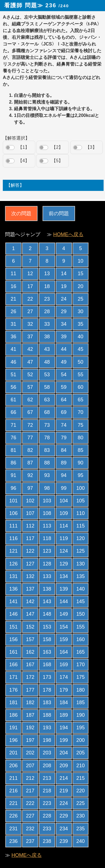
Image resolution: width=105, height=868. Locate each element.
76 (13, 438)
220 (80, 791)
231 (13, 829)
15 (80, 274)
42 (30, 349)
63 (47, 400)
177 (30, 690)
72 (30, 425)
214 (64, 778)
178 (47, 690)
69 (64, 412)
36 (13, 337)
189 (64, 715)
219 (64, 791)
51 (13, 375)
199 (64, 740)
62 (30, 400)
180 (80, 690)
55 (80, 375)
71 (13, 425)
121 (13, 551)
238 (47, 841)
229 (64, 816)
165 (80, 652)
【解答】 (15, 185)
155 (80, 627)
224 (64, 803)
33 (47, 324)
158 (47, 639)
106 (13, 513)
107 (30, 513)
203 (47, 753)
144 (64, 601)
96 (13, 488)
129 (64, 564)
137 (30, 589)
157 (30, 639)
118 (47, 538)
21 (13, 299)
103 (47, 501)
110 (80, 513)
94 (64, 475)
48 (47, 362)
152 (30, 627)
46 (13, 362)
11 (13, 274)
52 (30, 375)
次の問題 (21, 214)
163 (47, 652)
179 (64, 690)
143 (47, 601)
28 (47, 311)
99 (64, 488)
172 (30, 677)
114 (64, 526)
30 (80, 311)
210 (80, 766)
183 (47, 702)
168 (47, 665)
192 (30, 728)
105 (80, 501)
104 (64, 501)
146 (13, 614)
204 (64, 753)
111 (13, 526)
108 (47, 513)
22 (30, 299)
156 (13, 639)
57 (30, 387)
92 (30, 475)
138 (47, 589)
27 (30, 311)
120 (80, 538)
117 (30, 538)
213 (47, 778)
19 (64, 286)
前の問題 (59, 214)
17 (30, 286)
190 (80, 715)
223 (47, 803)
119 (64, 538)
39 (64, 337)
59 (64, 387)
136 (13, 589)
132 (30, 576)
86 (13, 463)
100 (80, 488)
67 (30, 412)
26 (13, 311)
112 (30, 526)
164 (64, 652)
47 (30, 362)
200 (80, 740)
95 (80, 475)
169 (64, 665)
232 (30, 829)
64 (64, 400)
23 (47, 299)
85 (80, 450)
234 (64, 829)
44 (64, 349)
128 (47, 564)
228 (47, 816)
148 (47, 614)
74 (64, 425)
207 (30, 766)
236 (13, 841)
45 (80, 349)
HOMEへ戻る (68, 234)
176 (13, 690)
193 (47, 728)
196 (13, 740)
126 (13, 564)
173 (47, 677)
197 (30, 740)
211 (13, 778)
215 (80, 778)
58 (47, 387)
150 (80, 614)
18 (47, 286)
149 (64, 614)
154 (64, 627)
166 (13, 665)
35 (80, 324)
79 (64, 438)
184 (64, 702)
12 (30, 274)
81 (13, 450)
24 (64, 299)
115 (80, 526)
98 (47, 488)
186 (13, 715)
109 (64, 513)
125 (80, 551)
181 (13, 702)
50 (80, 362)
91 (13, 475)
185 (80, 702)
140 (80, 589)
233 (47, 829)
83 (47, 450)
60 (80, 387)
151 (13, 627)
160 (80, 639)
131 (13, 576)
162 (30, 652)
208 (47, 766)
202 (30, 753)
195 (80, 728)
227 (30, 816)
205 (80, 753)
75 (80, 425)
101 (13, 501)
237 (30, 841)
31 (13, 324)
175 (80, 677)
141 (13, 601)
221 (13, 803)
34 (64, 324)
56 (13, 387)
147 (30, 614)
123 (47, 551)
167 (30, 665)
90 (80, 463)
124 (64, 551)
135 (80, 576)
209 (64, 766)
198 (47, 740)
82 (30, 450)
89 (64, 463)
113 (47, 526)
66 (13, 412)
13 (47, 274)
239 (64, 841)
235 (80, 829)
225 (80, 803)
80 (80, 438)
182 (30, 702)
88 (47, 463)
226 (13, 816)
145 (80, 601)
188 (47, 715)
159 (64, 639)
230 (80, 816)
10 (80, 261)
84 (64, 450)
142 (30, 601)
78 (47, 438)
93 (47, 475)
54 (64, 375)
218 (47, 791)
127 (30, 564)
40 (80, 337)
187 (30, 715)
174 (64, 677)
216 (13, 791)
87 (30, 463)
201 (13, 753)
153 (47, 627)
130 (80, 564)
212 (30, 778)
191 (13, 728)
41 (13, 349)
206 (13, 766)
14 (64, 274)
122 (30, 551)
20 (80, 286)
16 (13, 286)
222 (30, 803)
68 (47, 412)
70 (80, 412)
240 (80, 841)
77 (30, 438)
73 (47, 425)
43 (47, 349)
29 (64, 311)
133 (47, 576)
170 (80, 665)
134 (64, 576)
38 (47, 337)
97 (30, 488)
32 (30, 324)
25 (80, 299)
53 (47, 375)
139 (64, 589)
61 (13, 400)
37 (30, 337)
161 (13, 652)
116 (13, 538)
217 (30, 791)
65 (80, 400)
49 (64, 362)
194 (64, 728)
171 (13, 677)
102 (30, 501)
